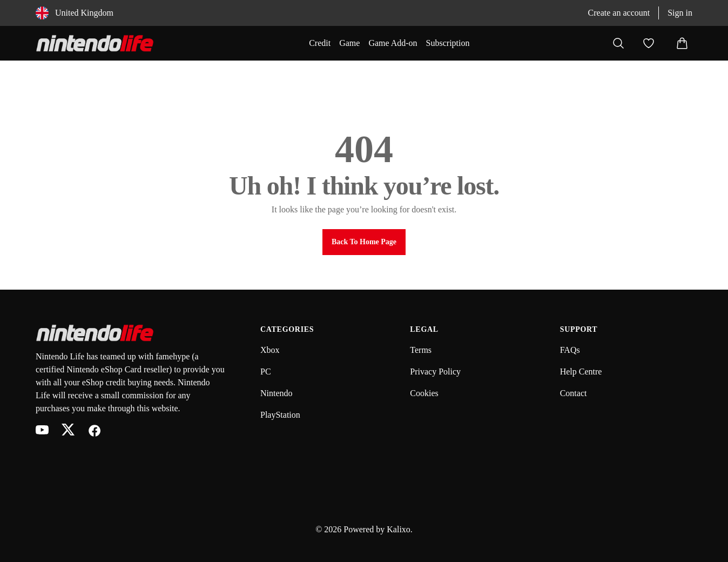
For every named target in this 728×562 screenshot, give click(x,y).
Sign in (680, 13)
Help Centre (581, 372)
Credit (320, 43)
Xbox (270, 350)
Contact (574, 393)
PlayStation (280, 415)
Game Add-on (393, 43)
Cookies (424, 393)
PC (266, 372)
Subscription (448, 43)
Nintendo (277, 393)
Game (349, 43)
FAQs (570, 350)
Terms (421, 350)
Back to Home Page (364, 242)
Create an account (619, 13)
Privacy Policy (435, 372)
